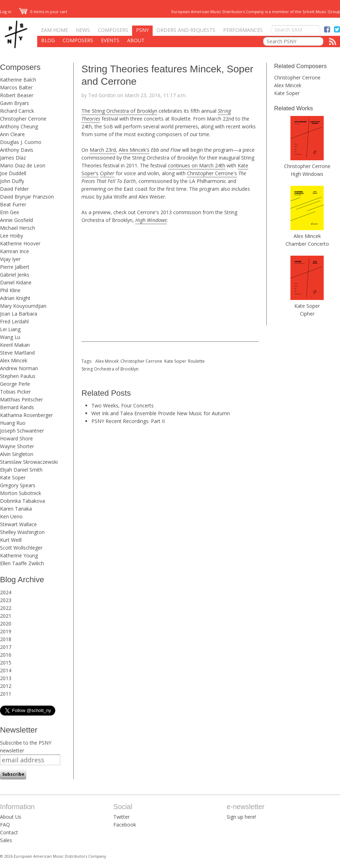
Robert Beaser (17, 95)
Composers (113, 30)
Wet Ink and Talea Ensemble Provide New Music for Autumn (161, 413)
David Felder (14, 189)
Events (110, 40)
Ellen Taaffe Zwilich (22, 563)
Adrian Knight (15, 298)
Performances (243, 30)
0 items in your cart (43, 12)
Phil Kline (10, 290)
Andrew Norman (19, 368)
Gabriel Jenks (15, 275)
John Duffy (12, 181)
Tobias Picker (15, 392)
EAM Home (55, 30)
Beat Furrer (13, 204)
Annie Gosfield (16, 220)
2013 (6, 678)
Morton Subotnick (21, 493)
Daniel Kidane (16, 282)
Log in (6, 12)
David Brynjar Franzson (27, 197)
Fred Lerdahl (14, 321)
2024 (6, 592)
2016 (6, 655)
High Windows (307, 174)
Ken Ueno (11, 516)
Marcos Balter (16, 87)
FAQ (5, 825)
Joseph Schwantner (22, 431)
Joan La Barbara (19, 314)
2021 (6, 616)
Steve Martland (17, 353)
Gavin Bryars (15, 103)
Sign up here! (241, 817)
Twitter (121, 817)
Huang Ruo (13, 423)
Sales (6, 840)
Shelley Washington (22, 532)
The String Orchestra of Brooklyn (119, 111)
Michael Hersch (18, 228)
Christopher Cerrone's (212, 173)
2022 (6, 608)
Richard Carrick (17, 111)
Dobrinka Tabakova (22, 501)
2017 (6, 647)
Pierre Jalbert (15, 267)
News (83, 30)
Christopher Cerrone (23, 119)
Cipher (307, 314)
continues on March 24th (197, 165)
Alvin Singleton (17, 454)
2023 (6, 600)
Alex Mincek (14, 360)
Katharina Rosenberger (26, 415)
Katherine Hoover (20, 243)
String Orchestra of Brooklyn (110, 369)
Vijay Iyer (10, 259)
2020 (6, 624)
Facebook (125, 825)
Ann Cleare (12, 134)
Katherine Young (19, 555)
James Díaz (13, 158)
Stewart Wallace (18, 524)
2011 (6, 694)
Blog (48, 40)
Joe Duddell (13, 173)
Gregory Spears (18, 485)
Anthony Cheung (19, 126)
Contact (9, 832)
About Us (11, 817)
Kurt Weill (11, 540)
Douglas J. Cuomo (21, 142)
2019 (6, 631)
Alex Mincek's (134, 150)
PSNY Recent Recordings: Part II (128, 421)
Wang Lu (10, 337)
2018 (6, 639)
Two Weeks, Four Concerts (123, 405)
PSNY (142, 30)
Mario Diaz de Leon (23, 165)
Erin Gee (10, 212)
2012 (6, 686)
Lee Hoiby (12, 236)
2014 (6, 670)
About (136, 40)
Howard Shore (16, 438)
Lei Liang (10, 329)
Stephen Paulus (18, 376)
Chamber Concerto (307, 244)
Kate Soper (13, 477)
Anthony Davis (17, 150)
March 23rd (103, 150)
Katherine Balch (18, 80)
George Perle (15, 384)
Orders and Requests (186, 30)
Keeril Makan (15, 345)
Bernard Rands (17, 407)
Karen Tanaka (16, 509)
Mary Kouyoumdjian (23, 306)
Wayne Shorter (17, 446)
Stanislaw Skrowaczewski (29, 462)
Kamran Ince (15, 251)
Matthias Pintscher (21, 399)
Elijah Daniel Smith (21, 470)
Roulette (196, 361)
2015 (6, 663)
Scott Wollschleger (21, 548)
